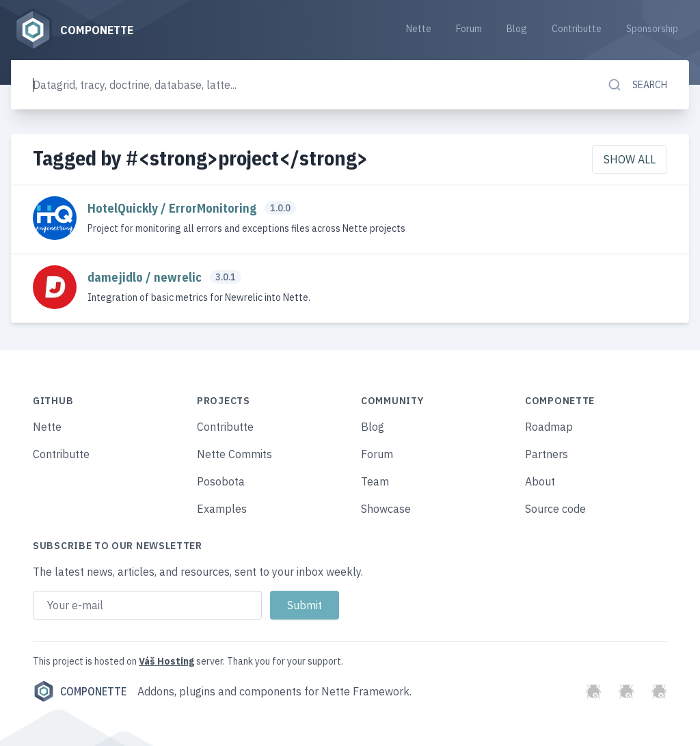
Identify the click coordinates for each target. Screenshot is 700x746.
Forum (469, 29)
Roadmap (549, 427)
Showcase (386, 509)
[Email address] (147, 605)
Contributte (577, 29)
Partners (547, 454)
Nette (419, 29)
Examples (222, 509)
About (540, 481)
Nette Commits (234, 454)
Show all (630, 159)
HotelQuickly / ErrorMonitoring (173, 208)
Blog (517, 29)
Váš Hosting (166, 661)
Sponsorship (652, 29)
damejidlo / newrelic (146, 277)
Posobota (221, 481)
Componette (80, 691)
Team (375, 481)
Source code (555, 509)
